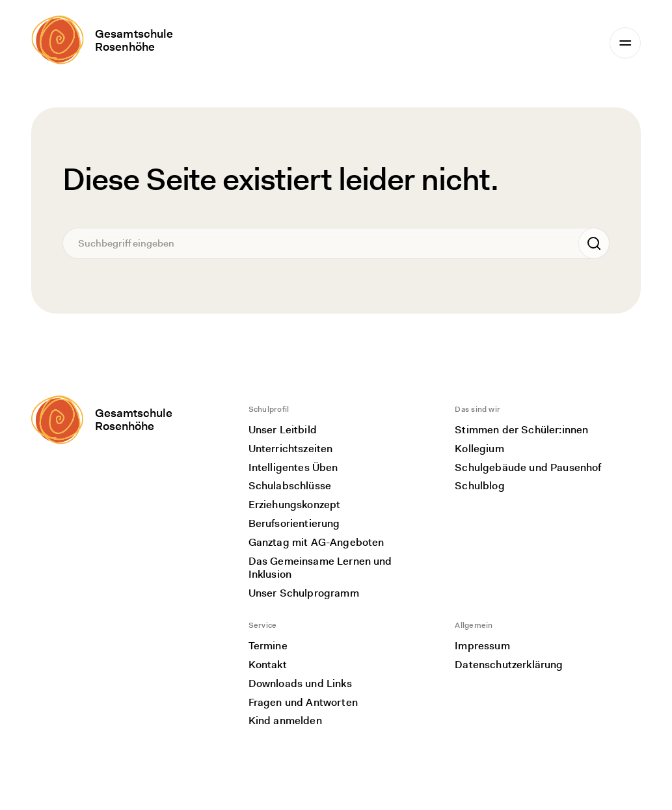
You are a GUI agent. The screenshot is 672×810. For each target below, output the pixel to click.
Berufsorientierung (294, 523)
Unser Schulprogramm (304, 593)
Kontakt (268, 665)
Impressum (482, 646)
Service (263, 625)
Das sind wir (477, 409)
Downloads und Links (300, 683)
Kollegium (479, 449)
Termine (268, 646)
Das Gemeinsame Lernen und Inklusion (320, 568)
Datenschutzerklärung (509, 665)
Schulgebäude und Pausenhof (528, 467)
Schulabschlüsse (290, 486)
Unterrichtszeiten (291, 449)
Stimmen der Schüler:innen (521, 430)
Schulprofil (269, 409)
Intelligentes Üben (293, 467)
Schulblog (479, 486)
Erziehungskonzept (295, 505)
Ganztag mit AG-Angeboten (316, 542)
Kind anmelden (285, 721)
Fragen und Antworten (303, 702)
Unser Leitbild (283, 430)
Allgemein (474, 625)
